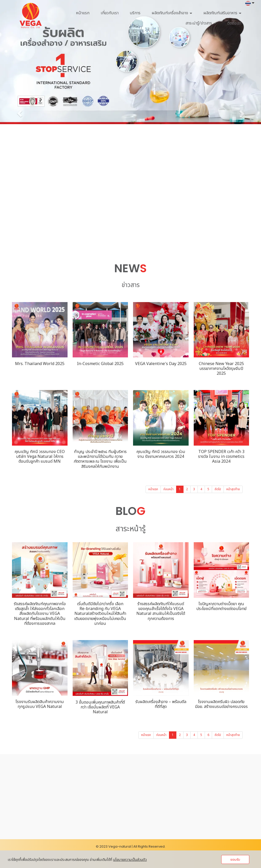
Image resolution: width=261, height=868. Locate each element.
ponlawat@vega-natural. (42, 810)
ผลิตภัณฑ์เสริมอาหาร (222, 13)
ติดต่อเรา (234, 23)
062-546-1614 (32, 803)
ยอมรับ (235, 860)
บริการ (135, 13)
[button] (20, 113)
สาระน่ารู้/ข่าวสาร (201, 23)
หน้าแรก (83, 13)
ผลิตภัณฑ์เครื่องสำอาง (172, 13)
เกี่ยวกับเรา (110, 13)
